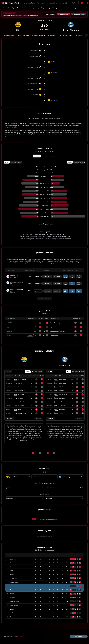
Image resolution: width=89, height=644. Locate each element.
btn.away (19, 162)
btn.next (39, 418)
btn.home (13, 162)
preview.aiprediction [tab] (39, 35)
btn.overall (37, 156)
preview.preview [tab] (9, 35)
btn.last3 (45, 156)
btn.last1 (53, 156)
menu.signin (72, 3)
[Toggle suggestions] (83, 3)
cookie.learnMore (18, 636)
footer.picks (41, 3)
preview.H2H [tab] (52, 35)
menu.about (63, 3)
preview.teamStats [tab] (23, 35)
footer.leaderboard (29, 3)
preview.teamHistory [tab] (66, 35)
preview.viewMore (44, 299)
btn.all (7, 162)
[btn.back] (4, 8)
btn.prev (10, 418)
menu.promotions (52, 3)
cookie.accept (79, 636)
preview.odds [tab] (79, 35)
